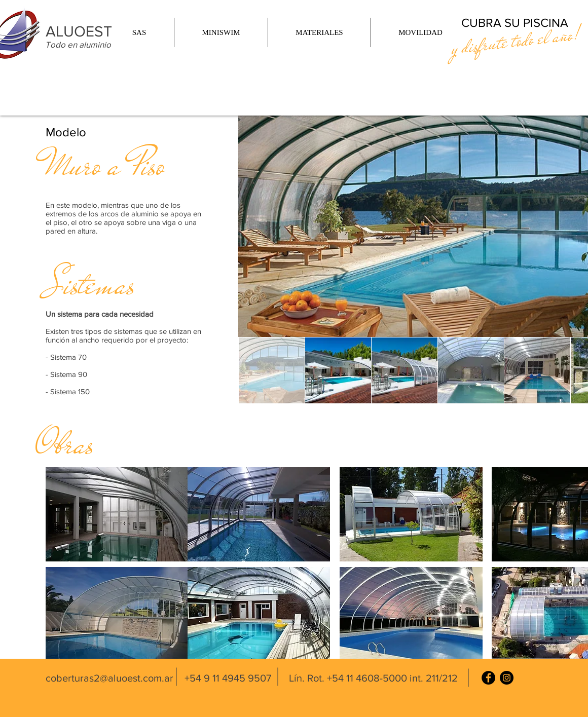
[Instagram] (507, 678)
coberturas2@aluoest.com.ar (109, 678)
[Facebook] (488, 678)
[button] (139, 32)
